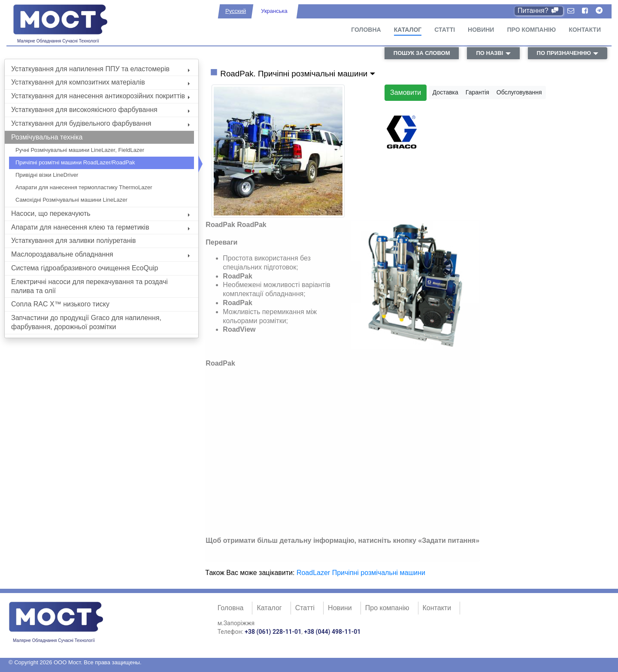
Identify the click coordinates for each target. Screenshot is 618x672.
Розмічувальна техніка (47, 137)
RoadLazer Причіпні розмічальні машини (361, 573)
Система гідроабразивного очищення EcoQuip (85, 268)
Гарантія (477, 92)
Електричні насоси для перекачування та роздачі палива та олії (89, 286)
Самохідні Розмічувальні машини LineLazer (71, 200)
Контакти (585, 30)
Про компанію (531, 30)
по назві (489, 53)
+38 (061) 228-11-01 (273, 632)
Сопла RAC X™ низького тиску (60, 304)
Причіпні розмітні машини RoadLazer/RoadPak (75, 162)
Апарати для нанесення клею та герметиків (100, 227)
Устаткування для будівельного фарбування (100, 123)
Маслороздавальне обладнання (100, 254)
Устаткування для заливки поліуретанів (74, 241)
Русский (236, 11)
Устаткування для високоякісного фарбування (100, 110)
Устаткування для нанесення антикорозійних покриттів (100, 96)
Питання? (539, 11)
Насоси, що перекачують (100, 213)
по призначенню (564, 53)
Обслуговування (519, 92)
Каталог (408, 30)
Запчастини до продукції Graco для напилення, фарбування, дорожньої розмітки (86, 322)
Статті (445, 30)
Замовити (406, 92)
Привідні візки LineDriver (47, 175)
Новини (481, 30)
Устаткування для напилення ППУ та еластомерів (100, 69)
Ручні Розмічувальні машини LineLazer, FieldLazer (80, 150)
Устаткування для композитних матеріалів (100, 82)
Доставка (445, 92)
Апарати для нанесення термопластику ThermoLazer (84, 187)
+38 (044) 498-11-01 (332, 632)
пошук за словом (422, 53)
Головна (366, 30)
